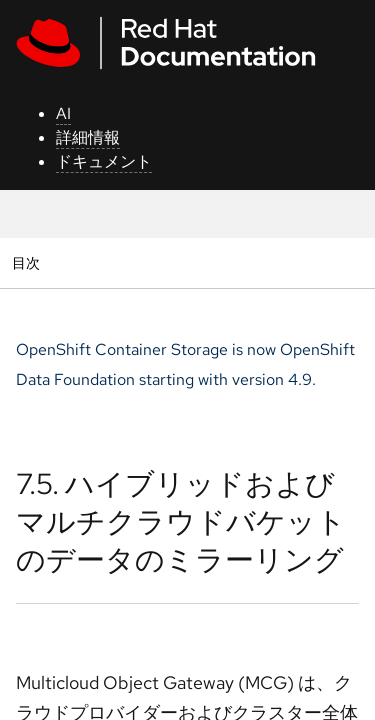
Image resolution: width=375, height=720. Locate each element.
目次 (28, 262)
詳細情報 (88, 137)
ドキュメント (104, 161)
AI (63, 113)
